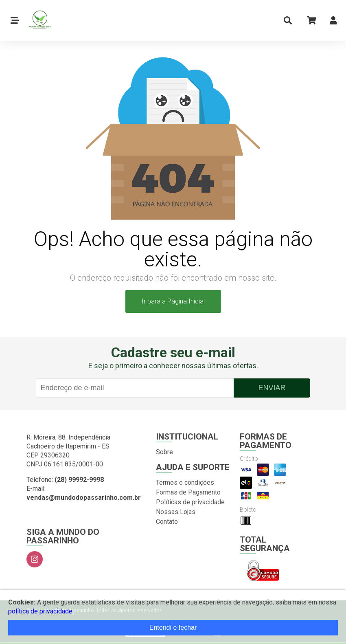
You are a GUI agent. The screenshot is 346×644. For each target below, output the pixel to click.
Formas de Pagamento (188, 492)
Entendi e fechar (173, 628)
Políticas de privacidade (190, 502)
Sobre (164, 452)
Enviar (272, 388)
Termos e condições (185, 482)
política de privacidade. (41, 611)
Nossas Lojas (176, 512)
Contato (167, 522)
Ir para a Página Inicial (173, 301)
